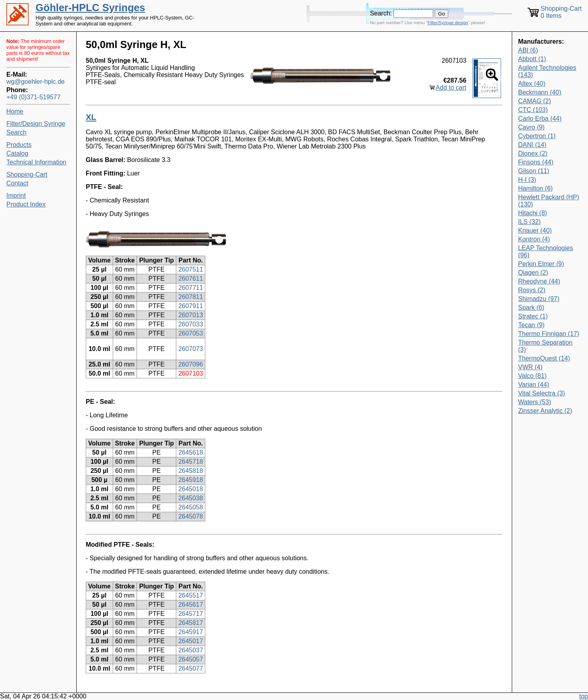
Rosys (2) (532, 290)
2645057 (191, 659)
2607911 (191, 306)
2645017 (191, 641)
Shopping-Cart (27, 175)
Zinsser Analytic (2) (545, 411)
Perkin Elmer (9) (541, 264)
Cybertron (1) (537, 136)
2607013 (191, 315)
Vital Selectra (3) (542, 393)
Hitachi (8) (533, 213)
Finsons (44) (536, 162)
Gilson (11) (534, 171)
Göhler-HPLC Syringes (91, 8)
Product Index (26, 204)
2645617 (191, 605)
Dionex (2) (533, 153)
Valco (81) (532, 376)
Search (16, 132)
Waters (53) (535, 402)
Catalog (17, 153)
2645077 (191, 668)
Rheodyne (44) (539, 281)
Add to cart (451, 88)
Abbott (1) (532, 59)
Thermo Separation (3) (545, 346)
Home (15, 111)
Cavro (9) (531, 127)
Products (19, 145)
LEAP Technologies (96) (546, 252)
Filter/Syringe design (448, 23)
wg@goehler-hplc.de (36, 82)
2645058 (191, 507)
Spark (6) (531, 308)
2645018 (191, 489)
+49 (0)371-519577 (34, 97)
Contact (17, 183)
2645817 (191, 623)
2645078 (191, 516)
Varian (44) (534, 385)
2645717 (191, 614)
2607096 (191, 364)
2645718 (191, 462)
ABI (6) (528, 50)
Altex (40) (532, 84)
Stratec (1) (533, 316)
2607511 (191, 269)
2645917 (191, 632)
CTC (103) (533, 110)
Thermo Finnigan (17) (549, 334)
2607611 (191, 279)
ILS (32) (529, 222)
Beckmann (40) (540, 92)
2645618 (191, 452)
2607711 (191, 288)
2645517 (191, 595)
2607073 (191, 349)
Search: (381, 13)
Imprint (16, 196)
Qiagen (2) (533, 273)
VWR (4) (530, 367)
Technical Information (36, 162)
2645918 (191, 480)
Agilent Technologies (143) (547, 71)
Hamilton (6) (535, 188)
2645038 (191, 498)
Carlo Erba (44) (540, 119)
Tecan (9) (531, 325)
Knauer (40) (535, 230)
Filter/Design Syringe (36, 124)
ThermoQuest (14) (544, 358)
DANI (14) (532, 145)
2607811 (191, 297)
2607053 (191, 333)
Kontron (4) (534, 239)
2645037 (191, 650)
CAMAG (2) (535, 101)
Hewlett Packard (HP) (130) (549, 201)
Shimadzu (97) (539, 299)
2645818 (191, 471)
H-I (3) (527, 180)
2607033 (191, 324)
